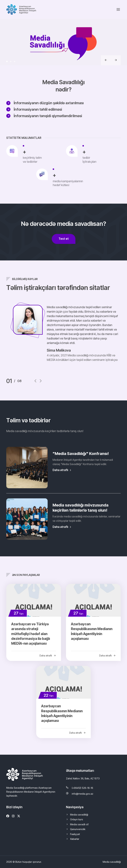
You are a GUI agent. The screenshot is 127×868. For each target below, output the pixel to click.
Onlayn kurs (77, 819)
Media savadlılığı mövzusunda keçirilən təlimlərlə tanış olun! (81, 508)
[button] (7, 61)
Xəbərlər (75, 839)
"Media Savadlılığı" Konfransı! (81, 454)
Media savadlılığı (79, 815)
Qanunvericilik (78, 829)
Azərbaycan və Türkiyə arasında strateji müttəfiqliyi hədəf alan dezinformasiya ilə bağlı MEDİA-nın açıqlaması (31, 634)
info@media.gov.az (83, 794)
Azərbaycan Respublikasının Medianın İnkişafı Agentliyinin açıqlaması (92, 631)
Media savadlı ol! (79, 824)
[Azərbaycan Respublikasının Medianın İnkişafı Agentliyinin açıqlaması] (93, 600)
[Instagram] (13, 816)
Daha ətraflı (62, 470)
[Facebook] (8, 816)
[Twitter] (19, 816)
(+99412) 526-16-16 (82, 788)
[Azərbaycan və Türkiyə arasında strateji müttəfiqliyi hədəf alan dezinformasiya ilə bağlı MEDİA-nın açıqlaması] (34, 600)
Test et (64, 239)
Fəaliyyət (75, 834)
